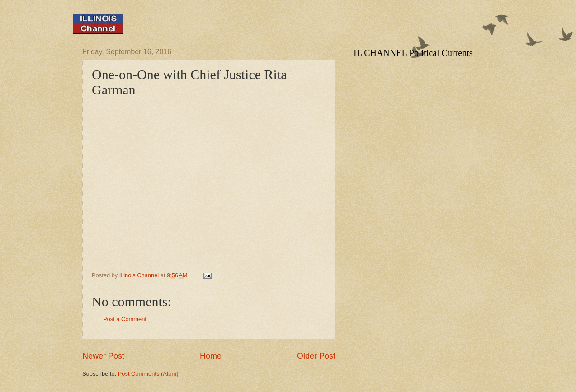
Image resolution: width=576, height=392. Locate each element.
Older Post (316, 356)
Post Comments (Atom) (148, 374)
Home (211, 356)
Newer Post (103, 356)
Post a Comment (125, 319)
